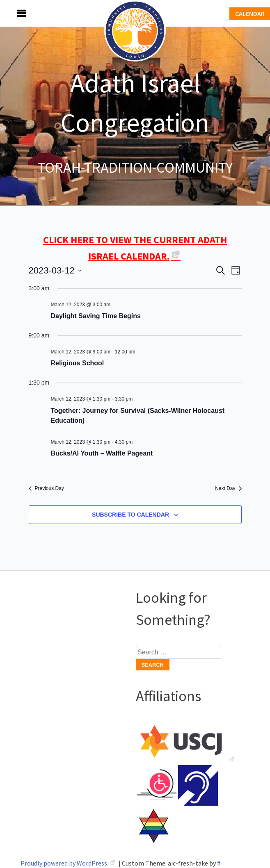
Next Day (228, 488)
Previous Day (46, 488)
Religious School (78, 363)
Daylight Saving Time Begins (96, 316)
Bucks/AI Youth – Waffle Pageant (102, 453)
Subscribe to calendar (130, 515)
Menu (12, 13)
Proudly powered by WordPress (64, 863)
